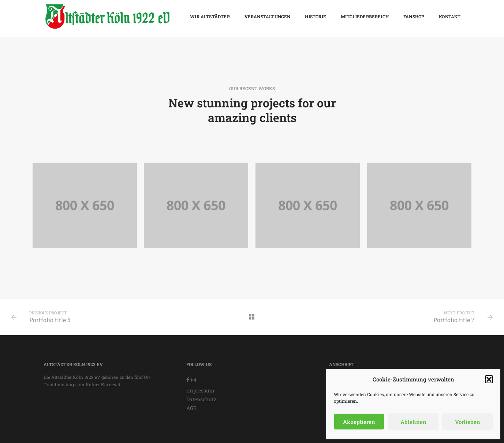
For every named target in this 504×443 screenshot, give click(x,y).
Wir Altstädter (210, 16)
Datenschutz (201, 399)
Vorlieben (468, 422)
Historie (315, 16)
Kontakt (450, 16)
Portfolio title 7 (454, 320)
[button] (489, 379)
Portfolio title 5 (50, 320)
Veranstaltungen (268, 16)
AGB (191, 408)
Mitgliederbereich (365, 16)
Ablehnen (413, 422)
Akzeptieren (359, 422)
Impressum (200, 390)
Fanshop (414, 16)
